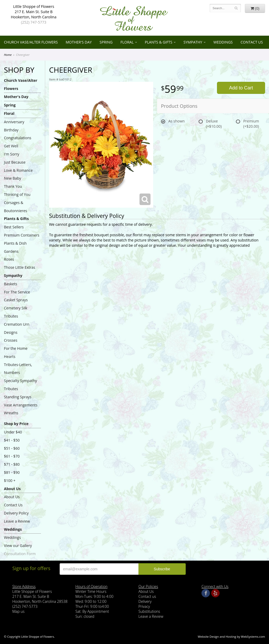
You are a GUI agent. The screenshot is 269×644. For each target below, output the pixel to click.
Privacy (144, 606)
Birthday (11, 130)
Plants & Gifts (159, 42)
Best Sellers (14, 227)
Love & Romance (18, 170)
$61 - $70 (12, 456)
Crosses (11, 340)
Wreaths (11, 413)
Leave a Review (17, 521)
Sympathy (193, 42)
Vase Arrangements (21, 405)
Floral (127, 42)
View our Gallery (18, 546)
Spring (106, 42)
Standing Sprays (18, 397)
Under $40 (13, 432)
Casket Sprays (16, 300)
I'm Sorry (12, 154)
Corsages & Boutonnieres (15, 207)
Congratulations (18, 138)
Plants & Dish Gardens (15, 247)
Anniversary (14, 122)
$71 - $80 (12, 464)
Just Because (15, 162)
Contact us (147, 596)
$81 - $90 (12, 472)
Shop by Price (16, 424)
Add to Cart (241, 88)
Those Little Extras (20, 267)
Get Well (11, 146)
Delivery (145, 601)
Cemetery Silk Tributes (16, 312)
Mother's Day (79, 42)
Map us (18, 611)
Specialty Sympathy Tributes (20, 385)
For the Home (16, 348)
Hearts (10, 356)
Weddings (223, 42)
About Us (12, 489)
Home (8, 55)
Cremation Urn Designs (17, 328)
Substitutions (149, 611)
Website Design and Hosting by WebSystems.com (231, 637)
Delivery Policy (16, 513)
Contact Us (252, 42)
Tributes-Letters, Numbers (18, 369)
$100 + (10, 481)
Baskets (11, 284)
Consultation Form (20, 554)
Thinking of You (17, 194)
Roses (9, 259)
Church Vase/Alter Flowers (31, 42)
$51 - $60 (12, 448)
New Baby (12, 178)
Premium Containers (22, 235)
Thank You (13, 186)
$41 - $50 (12, 440)
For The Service (17, 292)
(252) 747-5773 (34, 22)
